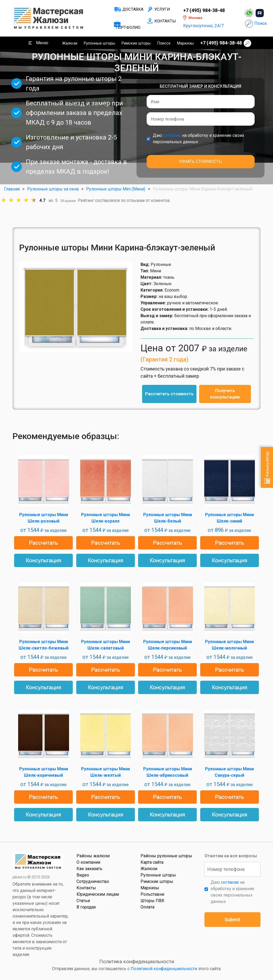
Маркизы (185, 43)
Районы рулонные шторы (166, 856)
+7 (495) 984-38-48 (204, 10)
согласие (172, 135)
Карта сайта (152, 862)
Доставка (133, 9)
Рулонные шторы (99, 43)
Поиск (261, 23)
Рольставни (152, 894)
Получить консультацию (225, 394)
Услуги (162, 9)
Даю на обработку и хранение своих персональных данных (198, 139)
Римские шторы (136, 43)
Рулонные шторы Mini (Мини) (116, 189)
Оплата (147, 907)
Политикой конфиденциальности (164, 969)
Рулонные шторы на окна (53, 189)
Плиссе (164, 43)
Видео (83, 875)
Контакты (165, 21)
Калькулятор (267, 467)
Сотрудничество (93, 881)
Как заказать (89, 869)
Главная (12, 189)
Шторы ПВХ (152, 901)
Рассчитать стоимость (169, 394)
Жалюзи (70, 43)
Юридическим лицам (98, 894)
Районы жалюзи (93, 856)
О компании (88, 862)
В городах (86, 907)
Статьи (83, 901)
